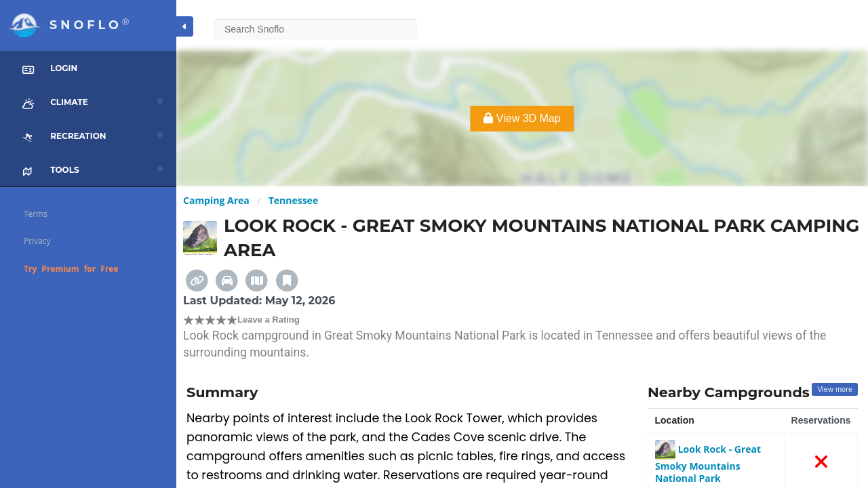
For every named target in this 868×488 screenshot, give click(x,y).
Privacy (37, 241)
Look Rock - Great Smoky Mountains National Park (708, 464)
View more (835, 389)
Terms (36, 214)
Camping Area (216, 200)
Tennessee (294, 200)
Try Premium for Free (71, 269)
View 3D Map (522, 118)
